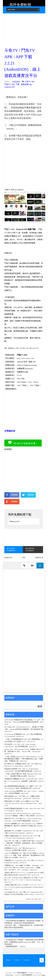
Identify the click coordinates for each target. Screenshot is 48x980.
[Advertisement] (24, 30)
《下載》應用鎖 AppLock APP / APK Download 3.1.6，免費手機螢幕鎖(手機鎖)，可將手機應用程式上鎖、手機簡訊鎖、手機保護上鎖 (24, 759)
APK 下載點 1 (22, 385)
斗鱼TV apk (29, 82)
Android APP (10, 87)
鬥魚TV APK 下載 (12, 84)
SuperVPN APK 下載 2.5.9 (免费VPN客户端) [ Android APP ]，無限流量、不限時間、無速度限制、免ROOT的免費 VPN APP (24, 843)
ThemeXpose (10, 975)
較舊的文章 (39, 558)
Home (9, 960)
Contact (27, 960)
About (17, 960)
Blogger (44, 975)
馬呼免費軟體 (20, 5)
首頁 (24, 558)
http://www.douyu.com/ (26, 358)
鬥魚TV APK (9, 229)
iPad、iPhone (33, 382)
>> (43, 899)
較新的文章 (8, 558)
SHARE (11, 495)
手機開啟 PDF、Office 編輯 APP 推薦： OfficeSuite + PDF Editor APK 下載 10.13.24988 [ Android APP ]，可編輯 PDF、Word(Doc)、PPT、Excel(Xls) (24, 868)
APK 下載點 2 (35, 385)
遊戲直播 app (26, 84)
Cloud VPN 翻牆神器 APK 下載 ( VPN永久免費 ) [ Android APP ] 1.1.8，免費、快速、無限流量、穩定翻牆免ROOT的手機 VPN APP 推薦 (24, 855)
